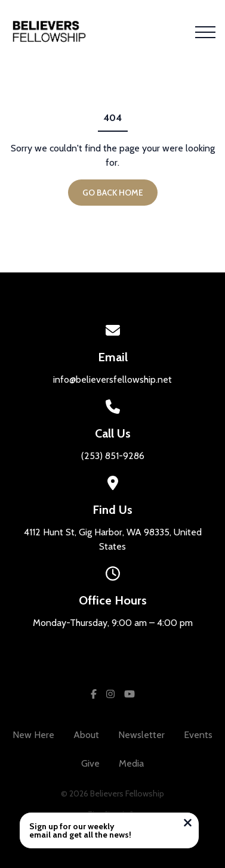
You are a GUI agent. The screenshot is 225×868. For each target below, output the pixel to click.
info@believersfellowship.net (112, 379)
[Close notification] (188, 824)
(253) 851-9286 (113, 456)
